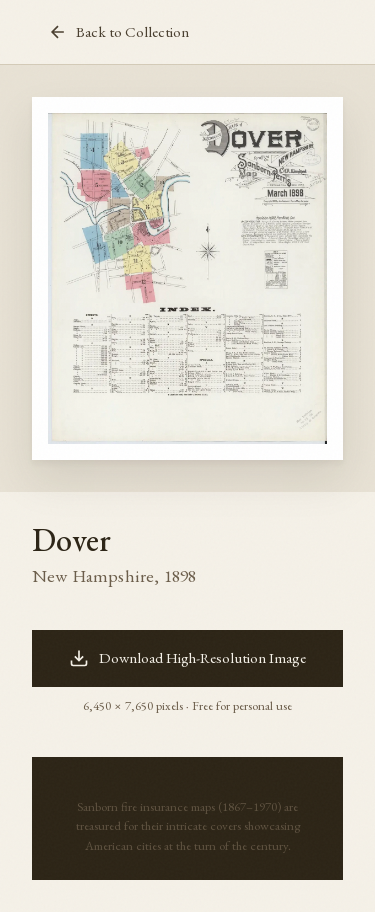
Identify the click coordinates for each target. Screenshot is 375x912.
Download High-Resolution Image (187, 658)
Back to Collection (118, 32)
